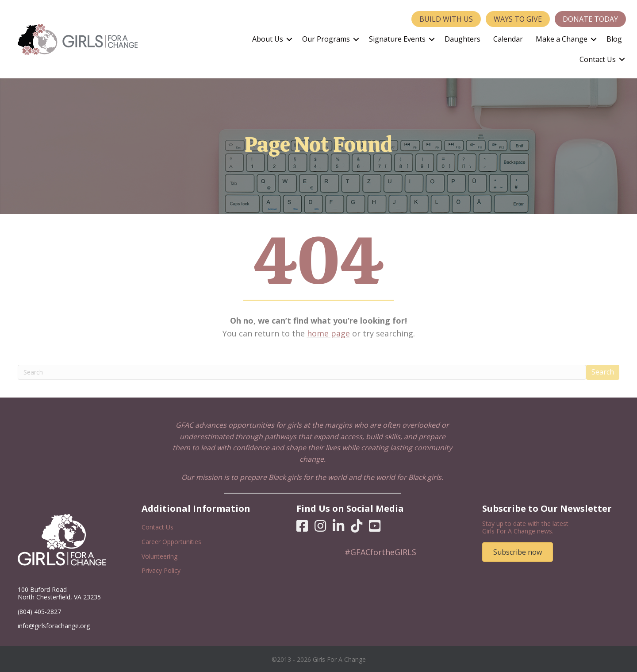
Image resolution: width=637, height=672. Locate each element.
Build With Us (446, 19)
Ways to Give (518, 19)
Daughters (462, 39)
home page (328, 333)
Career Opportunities (171, 542)
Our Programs (326, 39)
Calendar (508, 39)
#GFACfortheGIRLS (380, 552)
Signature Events (397, 39)
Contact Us (598, 59)
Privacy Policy (161, 570)
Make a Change (562, 39)
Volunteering (159, 556)
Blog (614, 39)
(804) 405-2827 (39, 612)
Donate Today (590, 19)
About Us (268, 39)
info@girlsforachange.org (54, 626)
